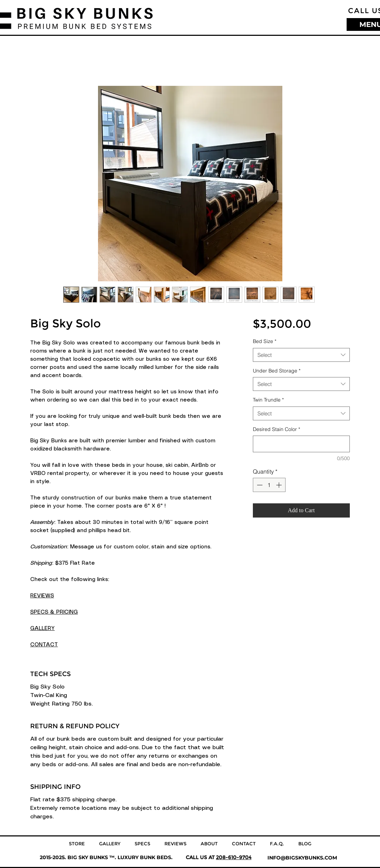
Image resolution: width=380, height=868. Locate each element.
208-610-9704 (234, 857)
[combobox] (301, 355)
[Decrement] (259, 485)
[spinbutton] (269, 485)
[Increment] (279, 485)
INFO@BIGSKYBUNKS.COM (302, 858)
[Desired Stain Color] (301, 444)
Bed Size (265, 341)
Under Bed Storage (277, 371)
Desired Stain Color (276, 429)
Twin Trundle (268, 400)
